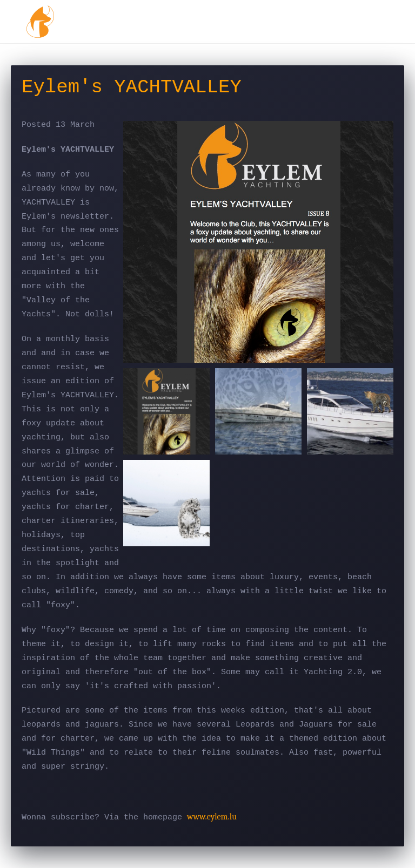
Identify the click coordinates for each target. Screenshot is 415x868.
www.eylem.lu (212, 817)
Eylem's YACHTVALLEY (132, 87)
